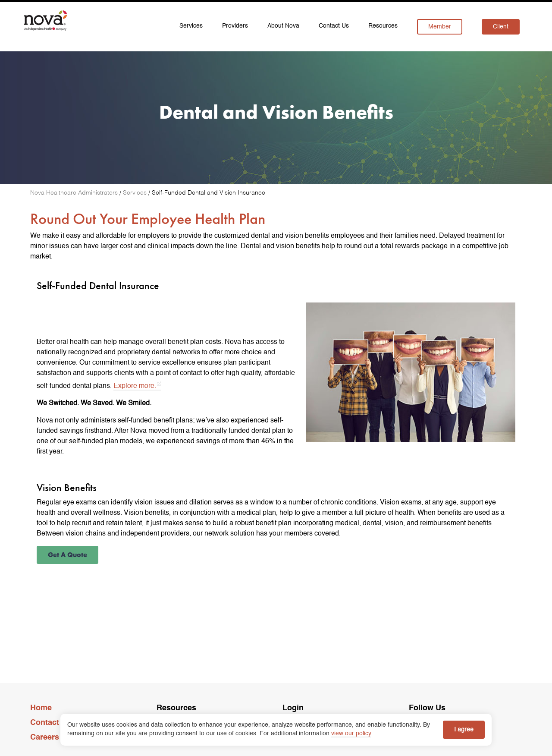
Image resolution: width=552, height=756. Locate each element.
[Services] (136, 193)
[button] (67, 555)
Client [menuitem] (501, 27)
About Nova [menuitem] (283, 26)
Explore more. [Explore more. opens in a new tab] (135, 386)
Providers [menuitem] (235, 26)
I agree (464, 730)
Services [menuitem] (191, 26)
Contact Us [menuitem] (334, 26)
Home (41, 708)
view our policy (351, 734)
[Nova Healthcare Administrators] (75, 193)
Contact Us (51, 723)
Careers (45, 737)
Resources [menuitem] (383, 26)
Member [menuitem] (440, 27)
